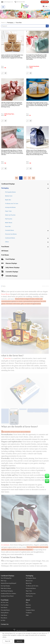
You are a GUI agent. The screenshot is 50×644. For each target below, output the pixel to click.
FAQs (27, 615)
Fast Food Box (5, 605)
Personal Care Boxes (11, 234)
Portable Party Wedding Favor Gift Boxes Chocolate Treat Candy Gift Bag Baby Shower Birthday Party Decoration (36, 57)
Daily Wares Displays (13, 268)
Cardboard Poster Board (7, 596)
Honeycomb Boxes (10, 207)
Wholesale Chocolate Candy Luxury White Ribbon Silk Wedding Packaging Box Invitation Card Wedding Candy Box (37, 105)
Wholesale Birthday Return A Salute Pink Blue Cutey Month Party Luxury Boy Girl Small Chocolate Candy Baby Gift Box (12, 153)
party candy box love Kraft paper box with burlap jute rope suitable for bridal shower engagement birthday (12, 56)
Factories (28, 608)
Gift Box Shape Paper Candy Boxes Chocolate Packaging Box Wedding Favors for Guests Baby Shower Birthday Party (12, 105)
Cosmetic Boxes (10, 230)
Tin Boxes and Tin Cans (12, 204)
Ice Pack (3, 620)
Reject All (8, 641)
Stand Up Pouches (10, 215)
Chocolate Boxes (5, 610)
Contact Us (5, 624)
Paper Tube (8, 211)
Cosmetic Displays (12, 272)
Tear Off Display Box (6, 578)
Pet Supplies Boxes (10, 192)
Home (3, 23)
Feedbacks (29, 613)
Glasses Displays (11, 263)
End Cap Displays (5, 586)
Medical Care (9, 196)
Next (33, 178)
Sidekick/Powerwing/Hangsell (8, 583)
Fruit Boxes (5, 255)
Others (7, 242)
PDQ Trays (4, 581)
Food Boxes (5, 247)
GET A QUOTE (45, 2)
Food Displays (10, 259)
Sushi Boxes (4, 608)
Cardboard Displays (8, 184)
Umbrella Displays (12, 276)
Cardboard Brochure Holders (8, 594)
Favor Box (19, 23)
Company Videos (30, 610)
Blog (27, 602)
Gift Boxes (5, 251)
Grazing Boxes (5, 613)
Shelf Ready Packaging (7, 591)
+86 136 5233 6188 (20, 2)
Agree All (19, 641)
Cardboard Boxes (10, 238)
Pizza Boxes (4, 618)
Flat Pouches (9, 219)
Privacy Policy (8, 631)
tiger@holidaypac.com (8, 2)
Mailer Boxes (9, 223)
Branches (28, 605)
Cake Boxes (4, 615)
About (28, 600)
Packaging (10, 23)
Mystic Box (8, 200)
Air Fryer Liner (5, 602)
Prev (17, 178)
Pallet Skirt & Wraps (6, 588)
